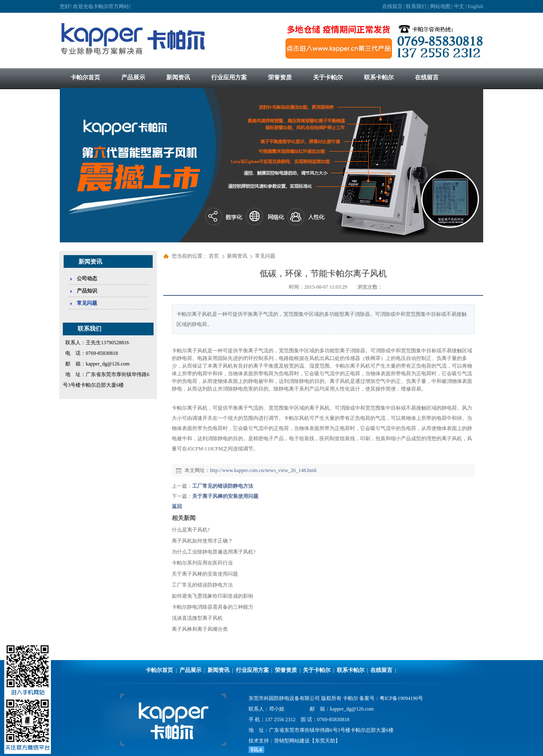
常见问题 (265, 256)
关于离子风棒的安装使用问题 (225, 496)
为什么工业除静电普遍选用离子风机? (214, 552)
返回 (177, 506)
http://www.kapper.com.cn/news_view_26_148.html (263, 470)
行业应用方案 (252, 670)
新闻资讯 (238, 256)
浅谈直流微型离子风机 (197, 618)
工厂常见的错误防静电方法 (223, 486)
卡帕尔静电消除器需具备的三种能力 (213, 607)
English (475, 6)
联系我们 (416, 6)
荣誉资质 (286, 670)
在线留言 (392, 6)
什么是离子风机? (191, 530)
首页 (214, 256)
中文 (459, 6)
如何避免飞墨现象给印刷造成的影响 (213, 596)
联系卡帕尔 (351, 670)
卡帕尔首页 (159, 670)
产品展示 (190, 670)
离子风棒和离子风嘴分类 (200, 629)
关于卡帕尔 (317, 670)
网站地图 (440, 6)
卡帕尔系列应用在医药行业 (202, 563)
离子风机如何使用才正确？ (202, 541)
